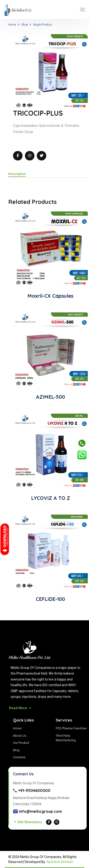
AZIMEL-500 (50, 397)
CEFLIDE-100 (50, 599)
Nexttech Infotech (60, 862)
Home (12, 25)
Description (17, 174)
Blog (16, 750)
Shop (25, 25)
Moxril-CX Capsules (50, 296)
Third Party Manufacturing (66, 738)
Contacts (19, 757)
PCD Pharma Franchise (71, 728)
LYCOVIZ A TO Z (51, 498)
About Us (20, 736)
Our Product (21, 743)
